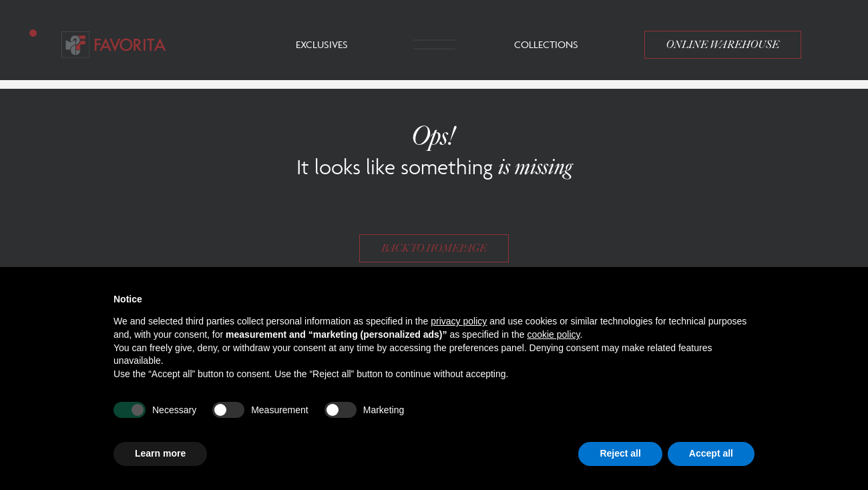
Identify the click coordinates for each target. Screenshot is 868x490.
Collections (546, 44)
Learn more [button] (160, 453)
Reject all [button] (620, 453)
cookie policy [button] (553, 334)
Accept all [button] (711, 453)
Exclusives (322, 44)
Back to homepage (434, 248)
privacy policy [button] (459, 321)
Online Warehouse (723, 45)
